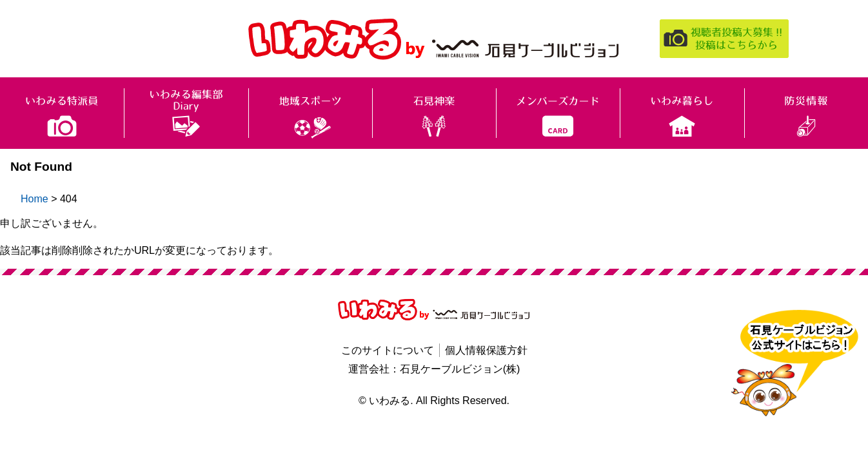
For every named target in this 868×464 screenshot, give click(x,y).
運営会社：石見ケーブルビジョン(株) (434, 369)
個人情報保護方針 (486, 350)
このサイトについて (388, 350)
